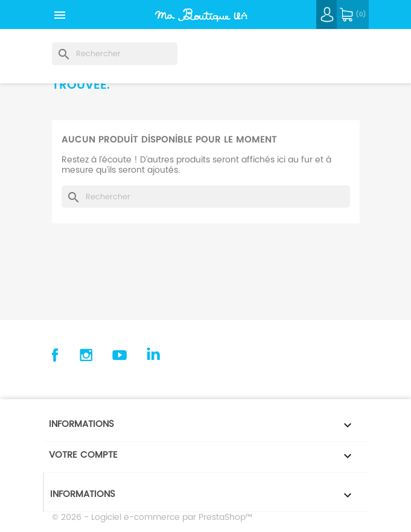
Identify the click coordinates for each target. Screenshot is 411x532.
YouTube (119, 355)
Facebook (54, 355)
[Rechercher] (115, 54)
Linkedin (153, 355)
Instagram (86, 355)
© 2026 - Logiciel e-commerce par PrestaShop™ (152, 517)
